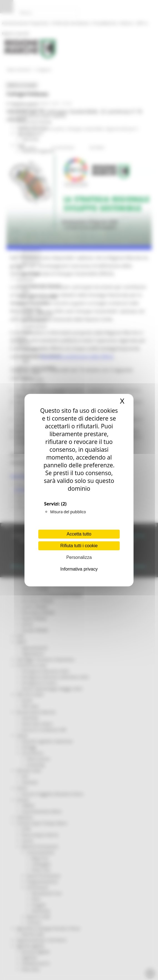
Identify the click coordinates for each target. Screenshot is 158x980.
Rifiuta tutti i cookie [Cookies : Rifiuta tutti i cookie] (79, 546)
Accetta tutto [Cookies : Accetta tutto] (79, 534)
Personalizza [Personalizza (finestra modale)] (79, 557)
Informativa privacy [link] (79, 569)
